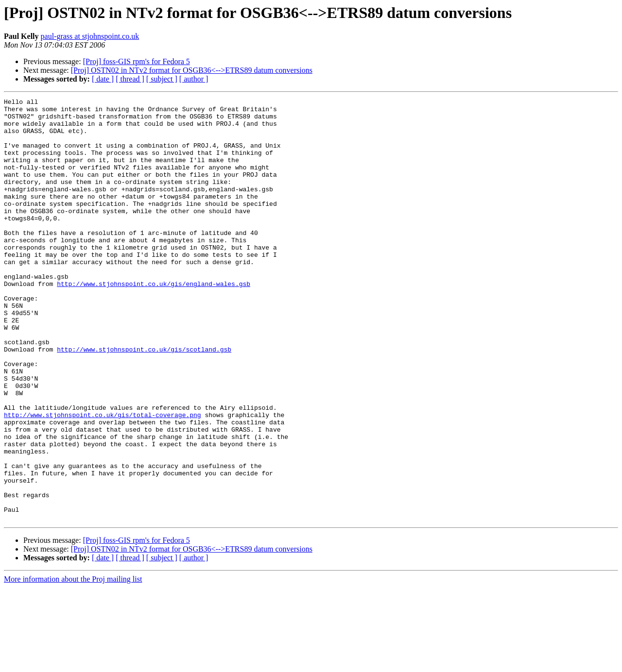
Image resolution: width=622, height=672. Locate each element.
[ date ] (103, 79)
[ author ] (194, 79)
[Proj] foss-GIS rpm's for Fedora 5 (137, 61)
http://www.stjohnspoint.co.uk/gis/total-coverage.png (103, 479)
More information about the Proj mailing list (73, 664)
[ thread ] (130, 79)
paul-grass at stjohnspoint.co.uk (90, 36)
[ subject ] (162, 79)
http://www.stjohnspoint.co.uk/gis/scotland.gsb (144, 400)
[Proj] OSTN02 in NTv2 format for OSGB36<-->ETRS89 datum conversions (192, 70)
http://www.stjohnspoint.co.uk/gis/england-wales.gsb (154, 321)
